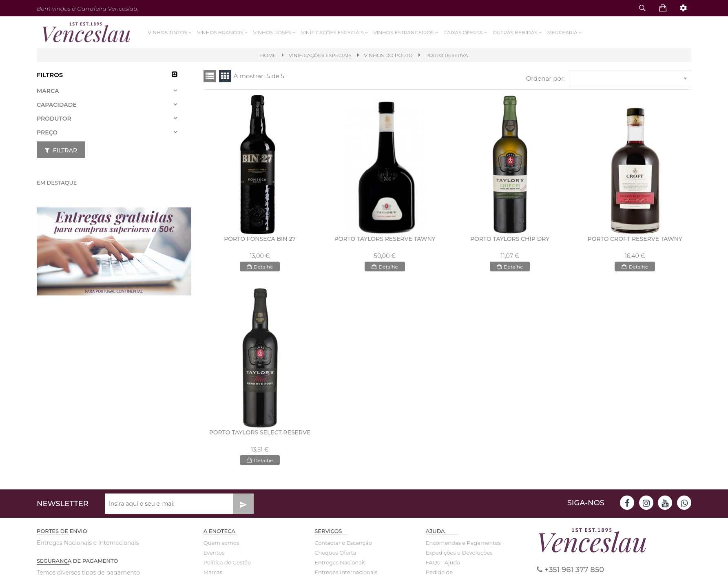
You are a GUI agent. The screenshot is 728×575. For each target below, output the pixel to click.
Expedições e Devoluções (455, 553)
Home (268, 55)
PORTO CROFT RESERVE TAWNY (635, 239)
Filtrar (61, 150)
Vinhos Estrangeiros (406, 32)
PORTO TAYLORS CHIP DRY (510, 239)
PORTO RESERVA (447, 55)
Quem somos (221, 543)
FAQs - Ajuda (443, 562)
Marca (48, 91)
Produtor (54, 119)
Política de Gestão (227, 562)
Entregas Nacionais (340, 562)
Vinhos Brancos (223, 32)
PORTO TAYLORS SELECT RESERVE (260, 432)
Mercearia (565, 32)
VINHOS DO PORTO (388, 55)
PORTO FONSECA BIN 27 (260, 239)
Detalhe (260, 267)
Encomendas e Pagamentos (455, 543)
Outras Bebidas (518, 32)
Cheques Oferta (335, 553)
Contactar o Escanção (343, 543)
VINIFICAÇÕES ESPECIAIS (335, 32)
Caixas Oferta (466, 32)
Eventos (214, 553)
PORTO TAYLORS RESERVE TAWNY (385, 239)
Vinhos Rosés (275, 32)
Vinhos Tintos (170, 32)
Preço (47, 132)
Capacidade (57, 105)
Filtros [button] (50, 75)
